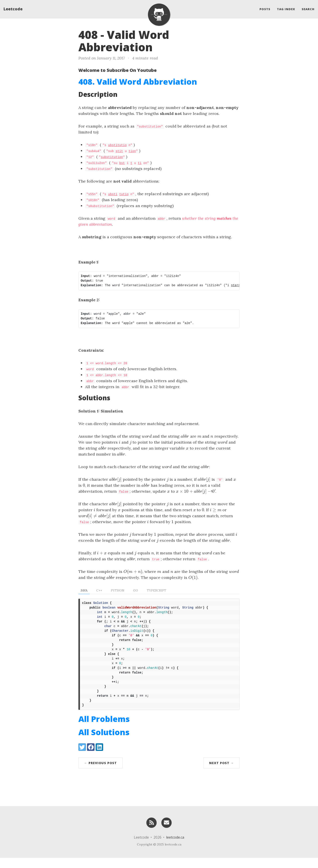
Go (136, 590)
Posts (265, 10)
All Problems (104, 729)
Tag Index (286, 10)
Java (84, 590)
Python (118, 590)
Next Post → (221, 773)
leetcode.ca (175, 847)
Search (308, 10)
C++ (99, 590)
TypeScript (157, 590)
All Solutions (104, 742)
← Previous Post (100, 773)
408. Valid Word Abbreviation (138, 82)
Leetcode (13, 10)
